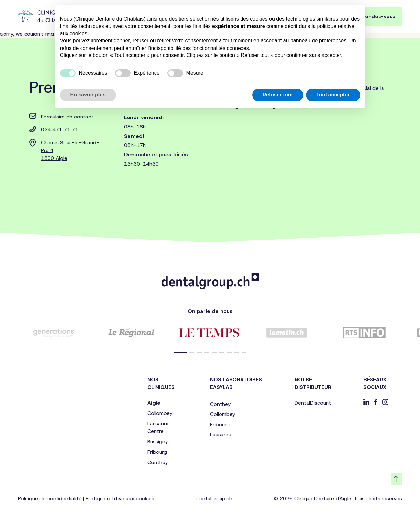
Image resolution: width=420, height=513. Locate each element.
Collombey (160, 413)
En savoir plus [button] (88, 95)
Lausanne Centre (159, 427)
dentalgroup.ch (214, 499)
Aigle (154, 403)
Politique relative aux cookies (120, 499)
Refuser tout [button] (278, 95)
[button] (180, 352)
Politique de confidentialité (50, 499)
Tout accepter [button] (333, 95)
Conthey (158, 462)
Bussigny (158, 442)
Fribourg (157, 452)
